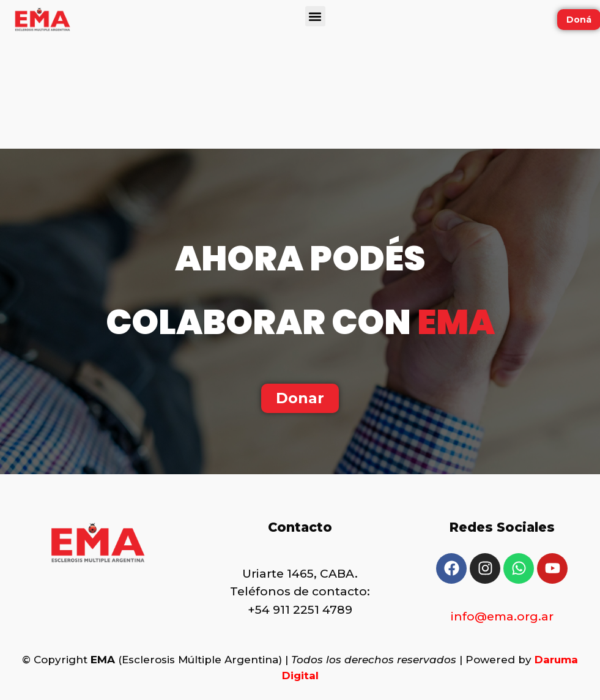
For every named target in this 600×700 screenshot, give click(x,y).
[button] (315, 16)
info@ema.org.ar (502, 616)
